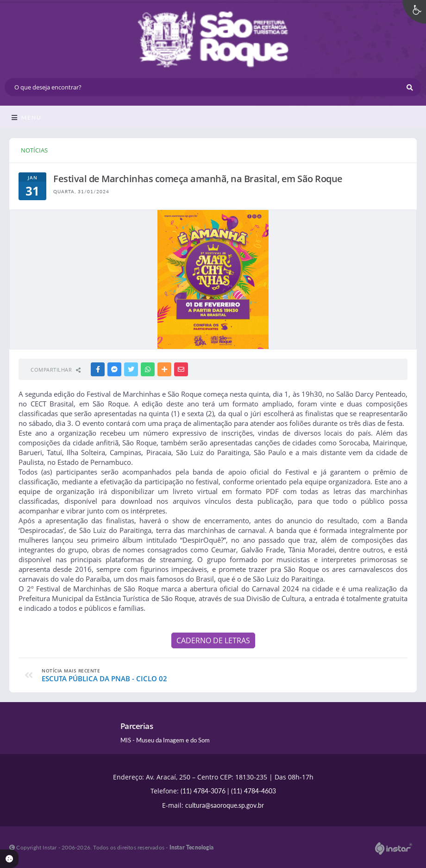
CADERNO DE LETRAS (213, 640)
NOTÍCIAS (34, 150)
